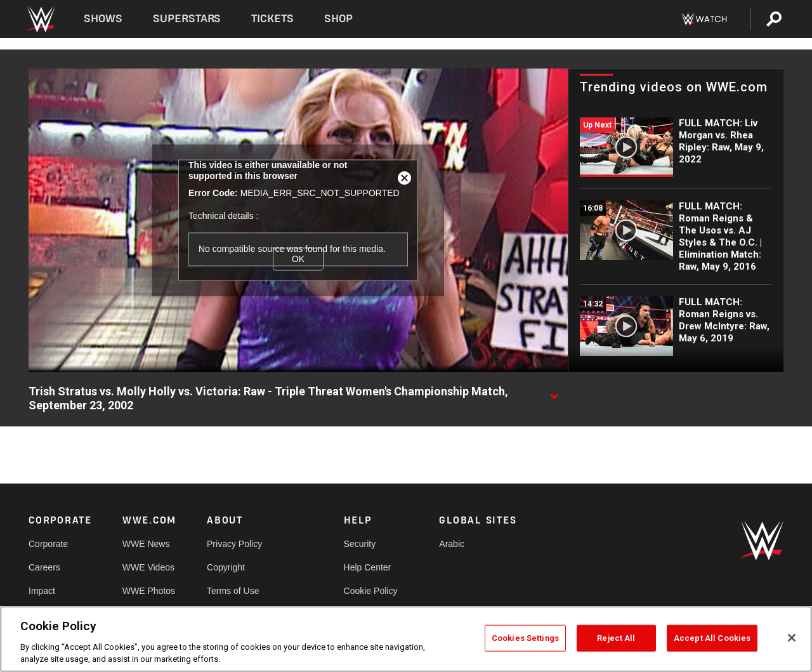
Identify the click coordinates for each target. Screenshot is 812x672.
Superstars (187, 19)
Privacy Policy (234, 544)
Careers (44, 567)
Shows (103, 19)
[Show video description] (554, 392)
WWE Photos (149, 591)
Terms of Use (233, 591)
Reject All (616, 638)
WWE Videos (148, 567)
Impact (42, 591)
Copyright (226, 567)
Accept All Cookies (712, 638)
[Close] (792, 638)
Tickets (272, 19)
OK (298, 259)
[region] (406, 639)
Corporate (48, 544)
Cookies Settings (525, 638)
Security (360, 544)
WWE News (146, 544)
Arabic (452, 544)
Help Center (368, 567)
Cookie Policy (371, 591)
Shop (338, 19)
